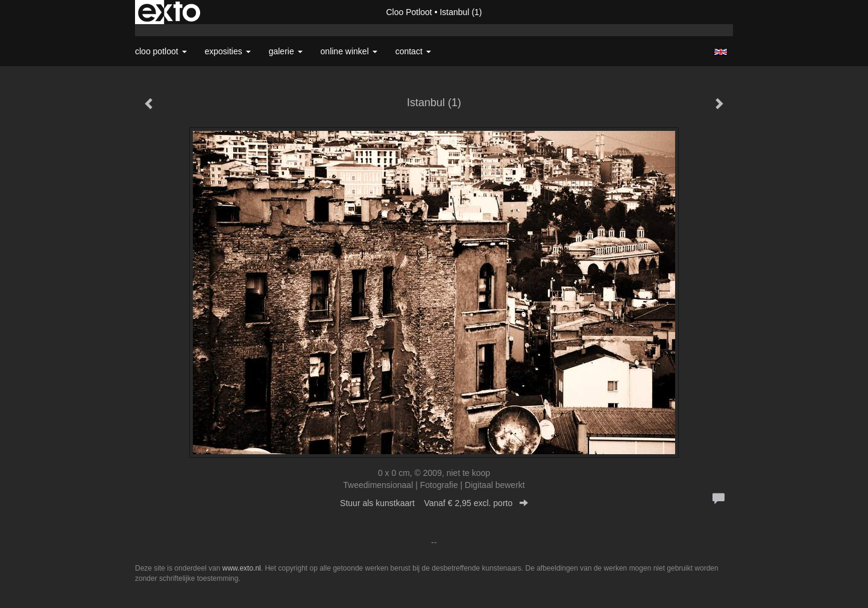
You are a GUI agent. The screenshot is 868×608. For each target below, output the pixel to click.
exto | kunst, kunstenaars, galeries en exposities (169, 12)
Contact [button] (413, 51)
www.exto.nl (242, 568)
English (721, 52)
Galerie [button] (286, 51)
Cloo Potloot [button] (161, 51)
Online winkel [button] (349, 51)
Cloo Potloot (409, 12)
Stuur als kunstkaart (434, 503)
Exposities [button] (228, 51)
